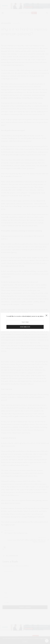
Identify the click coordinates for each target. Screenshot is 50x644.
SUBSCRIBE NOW (25, 327)
